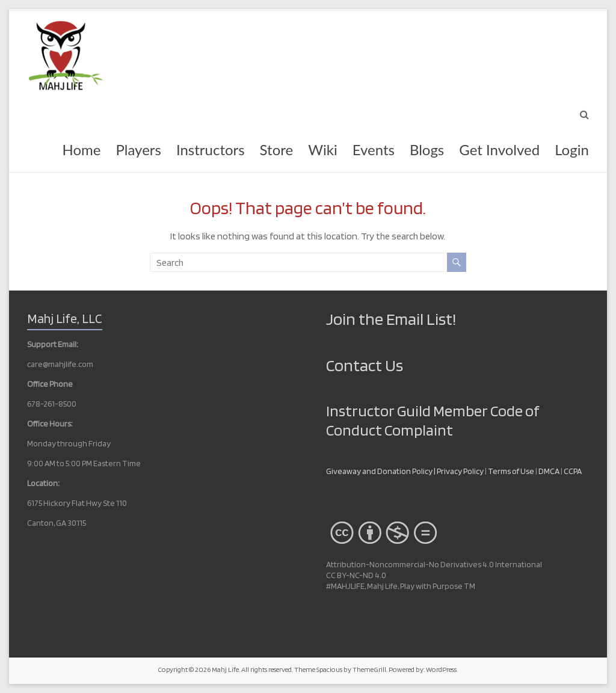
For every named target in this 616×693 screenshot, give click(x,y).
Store (277, 149)
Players (138, 149)
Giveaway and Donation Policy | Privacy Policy (405, 471)
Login (572, 149)
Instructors (211, 149)
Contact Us (365, 365)
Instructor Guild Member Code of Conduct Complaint (433, 420)
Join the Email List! (391, 319)
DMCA (550, 471)
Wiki (322, 149)
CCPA (573, 471)
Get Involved (499, 149)
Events (374, 149)
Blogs (427, 149)
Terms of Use (511, 471)
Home (81, 149)
